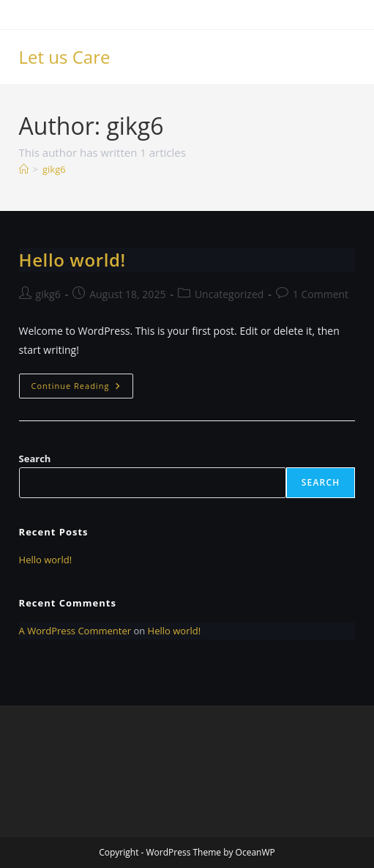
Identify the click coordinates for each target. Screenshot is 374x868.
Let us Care (65, 57)
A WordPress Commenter (75, 631)
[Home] (24, 169)
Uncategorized (229, 294)
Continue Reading (83, 389)
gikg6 (54, 169)
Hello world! (72, 260)
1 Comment (321, 294)
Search (35, 459)
